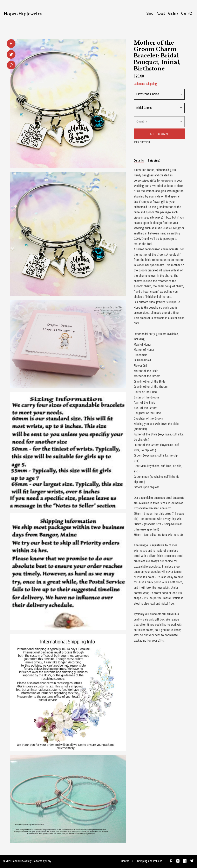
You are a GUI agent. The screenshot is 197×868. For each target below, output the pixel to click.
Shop (150, 13)
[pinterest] (171, 861)
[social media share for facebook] (11, 44)
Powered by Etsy (42, 861)
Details (139, 160)
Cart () (187, 13)
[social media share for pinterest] (11, 66)
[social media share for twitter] (11, 55)
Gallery (173, 13)
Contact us (127, 861)
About (161, 13)
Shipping (154, 160)
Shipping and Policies (150, 861)
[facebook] (185, 861)
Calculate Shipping (145, 84)
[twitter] (192, 861)
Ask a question (142, 142)
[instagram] (178, 861)
